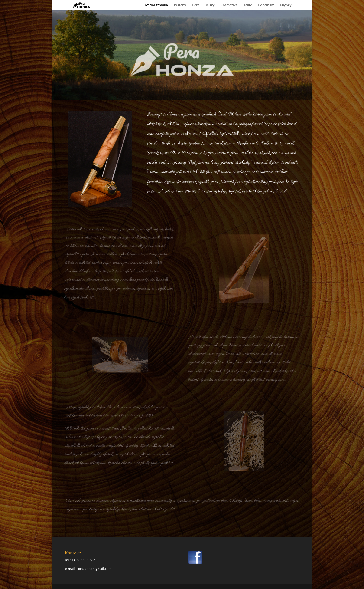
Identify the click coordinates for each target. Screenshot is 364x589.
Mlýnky (286, 5)
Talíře (248, 5)
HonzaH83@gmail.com (94, 569)
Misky (210, 5)
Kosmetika (229, 5)
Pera (196, 5)
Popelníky (266, 5)
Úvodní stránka (156, 5)
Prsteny (180, 5)
